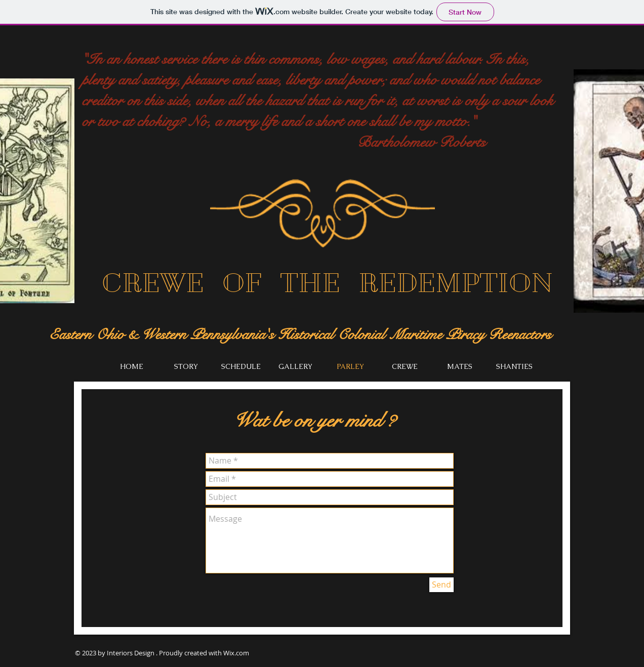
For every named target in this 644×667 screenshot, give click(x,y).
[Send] (441, 585)
